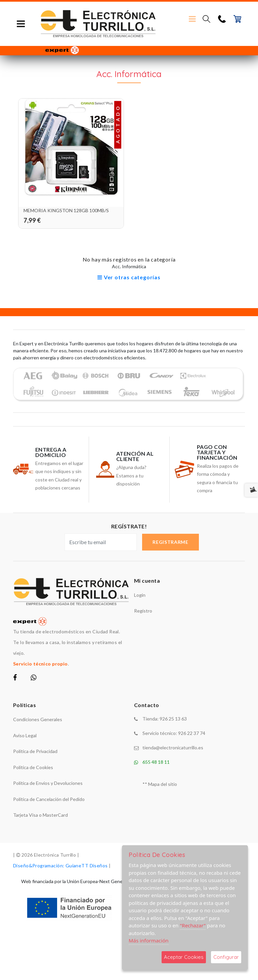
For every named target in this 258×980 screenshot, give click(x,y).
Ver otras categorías (129, 277)
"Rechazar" (193, 925)
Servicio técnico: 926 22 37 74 (174, 733)
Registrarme (170, 542)
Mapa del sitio (163, 784)
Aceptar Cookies (184, 957)
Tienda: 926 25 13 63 (165, 719)
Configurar (226, 957)
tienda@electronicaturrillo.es (173, 747)
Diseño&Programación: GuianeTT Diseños (60, 866)
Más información (149, 940)
